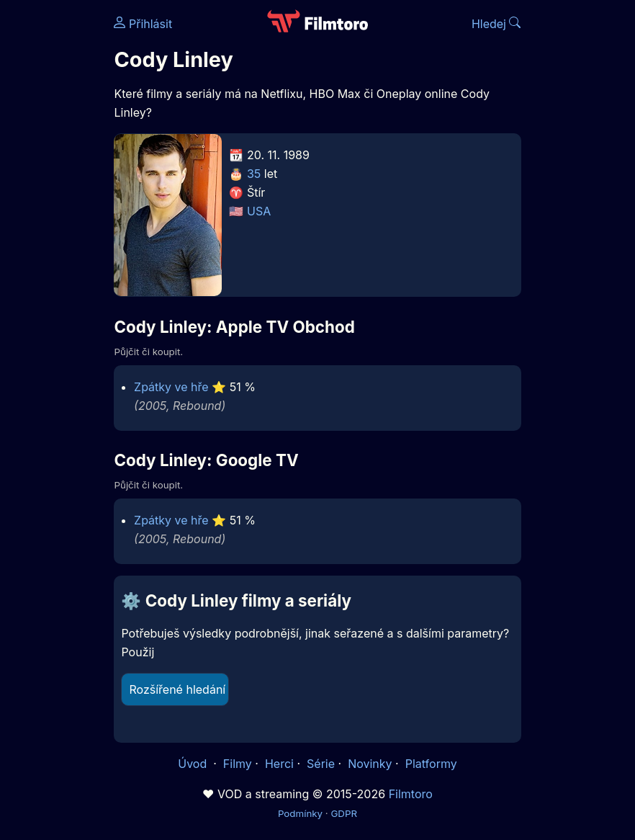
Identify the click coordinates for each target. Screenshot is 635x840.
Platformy (431, 764)
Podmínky (300, 813)
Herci (279, 764)
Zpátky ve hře (171, 387)
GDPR (344, 813)
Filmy (238, 764)
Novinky (370, 764)
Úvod (194, 764)
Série (321, 764)
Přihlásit (143, 24)
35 (254, 174)
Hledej (496, 24)
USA (259, 211)
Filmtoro (411, 794)
